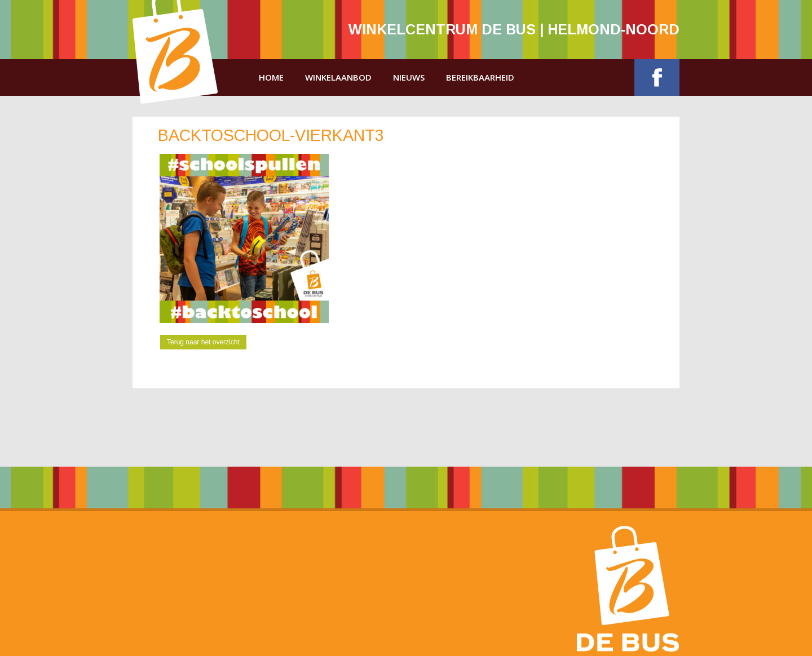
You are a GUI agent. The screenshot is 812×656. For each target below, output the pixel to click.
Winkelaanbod (338, 77)
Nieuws (409, 77)
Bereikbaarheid (480, 77)
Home (271, 77)
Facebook (657, 77)
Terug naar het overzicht (203, 342)
